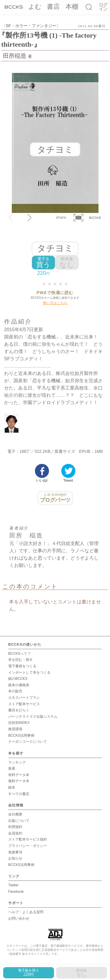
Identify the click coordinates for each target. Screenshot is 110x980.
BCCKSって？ (20, 654)
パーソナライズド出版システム (33, 717)
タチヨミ (55, 248)
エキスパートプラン (24, 698)
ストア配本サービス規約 (28, 839)
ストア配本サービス (24, 704)
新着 (12, 768)
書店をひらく (19, 710)
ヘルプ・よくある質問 (26, 912)
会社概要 (15, 814)
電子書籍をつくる (22, 666)
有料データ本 (19, 775)
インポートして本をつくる (29, 672)
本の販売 (15, 691)
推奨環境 (15, 729)
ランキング (17, 762)
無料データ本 (19, 781)
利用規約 (15, 827)
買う (43, 263)
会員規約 (15, 833)
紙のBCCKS (18, 679)
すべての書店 (19, 794)
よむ (35, 7)
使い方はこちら (55, 303)
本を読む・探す (21, 660)
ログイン (103, 7)
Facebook (16, 892)
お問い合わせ (19, 918)
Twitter (13, 885)
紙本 (12, 787)
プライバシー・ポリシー (28, 846)
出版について (19, 821)
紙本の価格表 (19, 685)
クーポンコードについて (28, 742)
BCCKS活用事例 (21, 736)
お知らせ (15, 858)
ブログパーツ (55, 498)
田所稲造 (15, 56)
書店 (53, 7)
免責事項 (15, 852)
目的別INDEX (19, 723)
